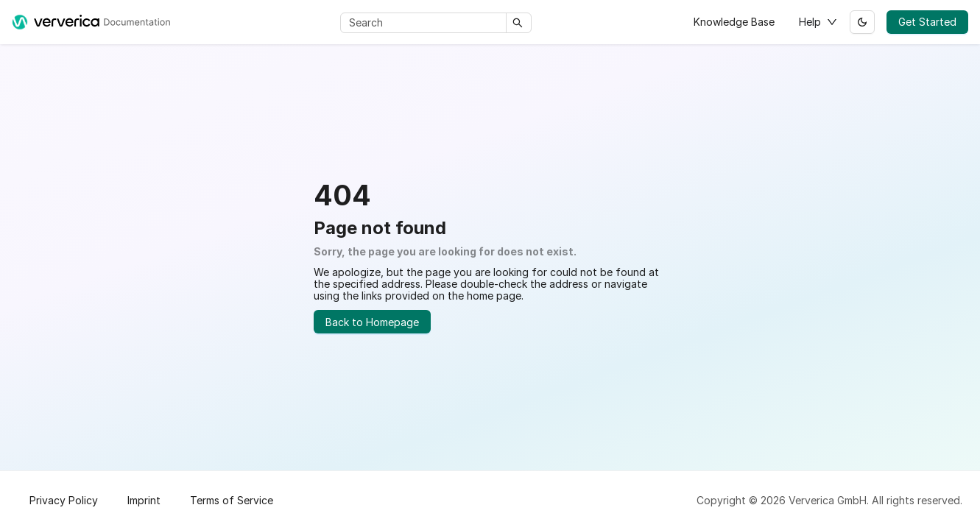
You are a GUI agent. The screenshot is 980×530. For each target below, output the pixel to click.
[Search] (426, 23)
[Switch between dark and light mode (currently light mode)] (862, 22)
